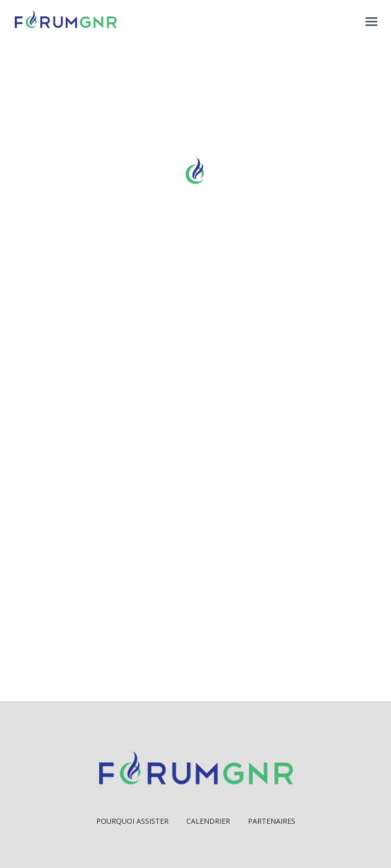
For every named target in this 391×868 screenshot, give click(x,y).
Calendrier (208, 821)
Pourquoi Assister (132, 821)
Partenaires (272, 821)
